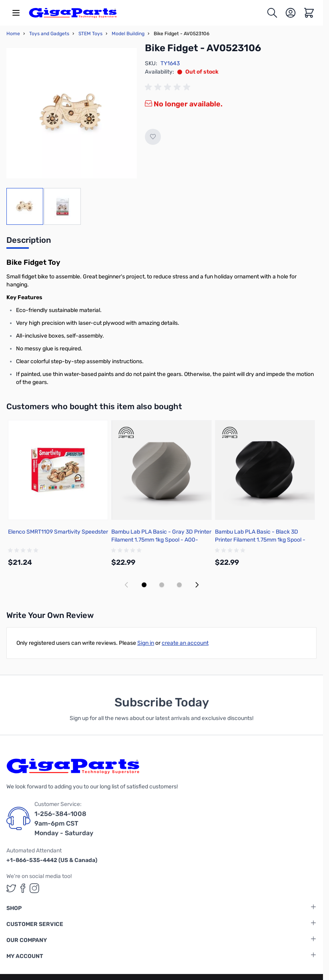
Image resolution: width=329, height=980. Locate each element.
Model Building (128, 34)
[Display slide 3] (179, 585)
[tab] (29, 242)
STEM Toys (90, 34)
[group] (169, 87)
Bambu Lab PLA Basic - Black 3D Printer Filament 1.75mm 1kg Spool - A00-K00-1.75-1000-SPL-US (260, 540)
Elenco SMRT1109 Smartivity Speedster (58, 532)
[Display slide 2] (162, 585)
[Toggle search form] (272, 13)
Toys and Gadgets (49, 34)
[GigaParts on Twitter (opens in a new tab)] (11, 888)
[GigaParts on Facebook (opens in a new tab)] (23, 888)
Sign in (146, 643)
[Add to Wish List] (153, 137)
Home (13, 34)
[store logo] (73, 13)
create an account (185, 643)
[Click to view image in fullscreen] (72, 113)
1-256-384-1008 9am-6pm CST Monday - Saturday (64, 823)
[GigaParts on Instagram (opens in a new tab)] (34, 888)
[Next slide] (197, 585)
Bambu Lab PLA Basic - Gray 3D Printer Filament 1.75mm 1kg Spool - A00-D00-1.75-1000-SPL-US (161, 540)
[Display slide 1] (144, 585)
